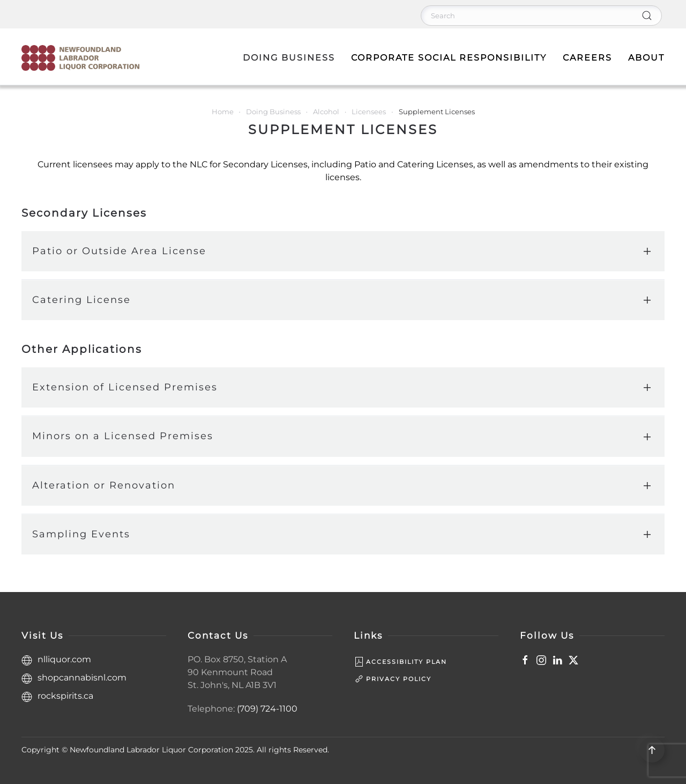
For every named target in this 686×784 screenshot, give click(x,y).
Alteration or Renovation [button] (104, 485)
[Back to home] (80, 58)
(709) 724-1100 (267, 709)
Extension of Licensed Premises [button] (125, 387)
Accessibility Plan (400, 662)
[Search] (541, 16)
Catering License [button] (81, 300)
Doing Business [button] (289, 58)
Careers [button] (587, 58)
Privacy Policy (393, 679)
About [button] (646, 58)
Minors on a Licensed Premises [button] (123, 436)
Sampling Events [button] (81, 534)
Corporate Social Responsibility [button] (449, 58)
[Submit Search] (647, 16)
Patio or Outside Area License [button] (119, 251)
